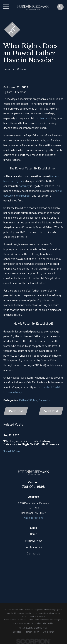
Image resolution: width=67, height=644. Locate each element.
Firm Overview (33, 541)
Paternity (44, 400)
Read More (12, 451)
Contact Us (33, 553)
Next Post (51, 411)
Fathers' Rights (28, 400)
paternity (24, 186)
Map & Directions (33, 518)
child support (24, 196)
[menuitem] (17, 632)
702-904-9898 (33, 487)
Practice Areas (33, 547)
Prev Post (16, 411)
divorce (43, 118)
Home (33, 534)
